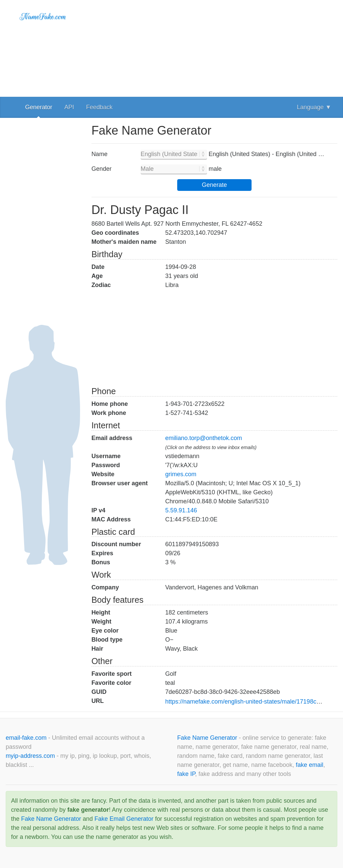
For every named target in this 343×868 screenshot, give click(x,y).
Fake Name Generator (208, 738)
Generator (39, 107)
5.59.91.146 (181, 510)
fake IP (186, 774)
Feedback (99, 107)
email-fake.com (27, 738)
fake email (310, 765)
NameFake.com (43, 17)
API (69, 107)
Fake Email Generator (124, 819)
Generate (214, 185)
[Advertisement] (214, 47)
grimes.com (181, 474)
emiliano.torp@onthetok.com (203, 438)
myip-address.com (30, 756)
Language (314, 107)
